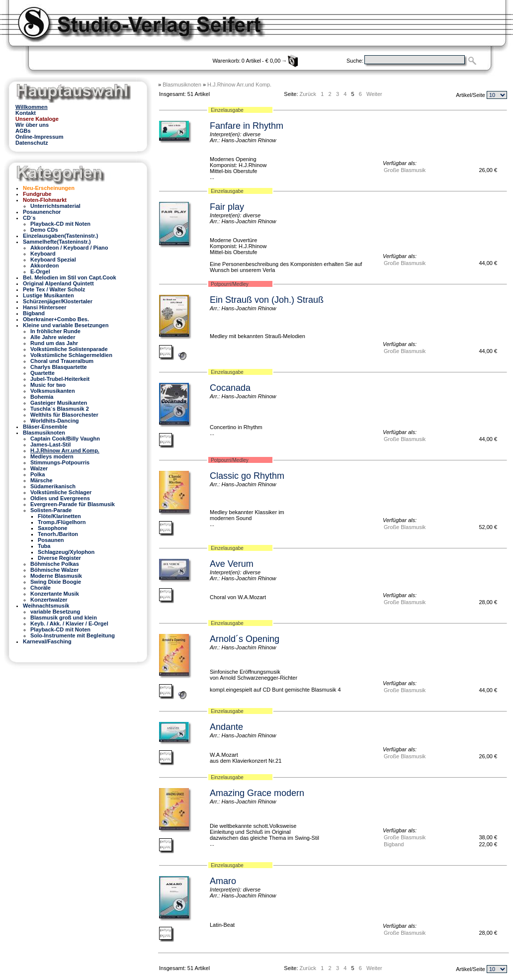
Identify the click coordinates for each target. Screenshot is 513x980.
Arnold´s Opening (245, 639)
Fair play (227, 207)
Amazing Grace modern (257, 793)
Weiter (374, 94)
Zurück (308, 94)
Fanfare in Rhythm (247, 126)
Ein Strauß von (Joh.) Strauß (267, 300)
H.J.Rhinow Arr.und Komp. (239, 85)
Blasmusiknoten (182, 85)
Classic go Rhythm (247, 476)
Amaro (223, 881)
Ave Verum (232, 564)
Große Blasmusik (405, 170)
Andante (226, 727)
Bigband (394, 844)
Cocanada (230, 388)
